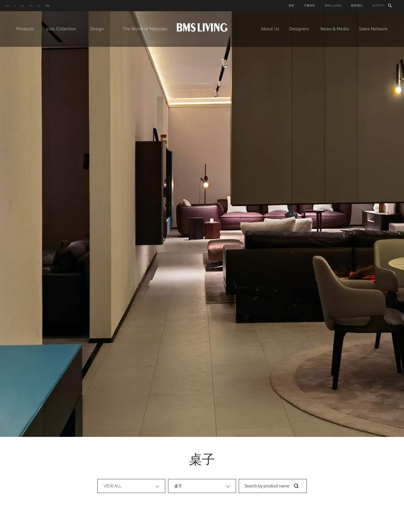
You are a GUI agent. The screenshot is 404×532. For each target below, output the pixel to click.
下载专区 (309, 5)
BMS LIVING (333, 5)
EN (7, 6)
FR (31, 6)
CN (47, 6)
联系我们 (357, 5)
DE (23, 6)
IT (15, 6)
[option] (202, 224)
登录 (291, 5)
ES (39, 6)
